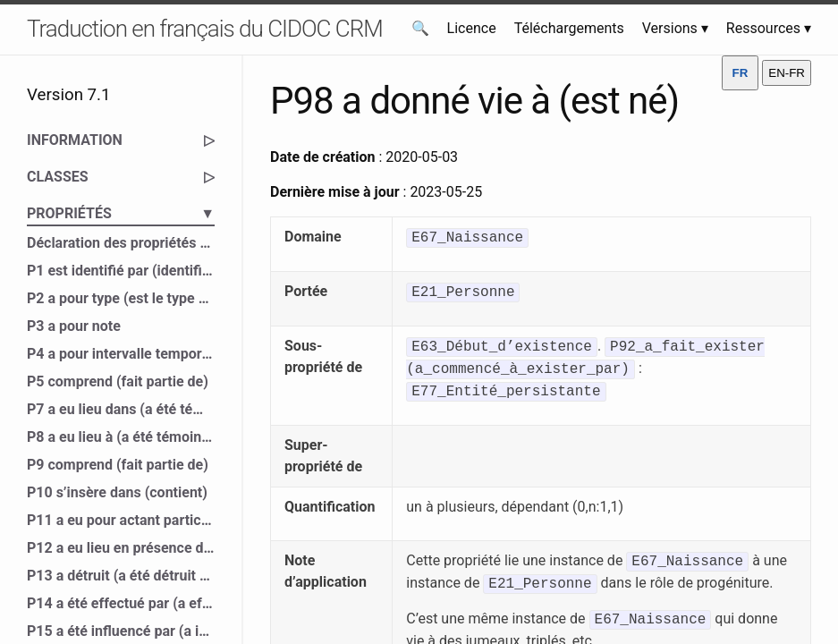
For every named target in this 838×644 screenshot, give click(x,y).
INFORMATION (121, 140)
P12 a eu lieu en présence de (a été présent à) (121, 548)
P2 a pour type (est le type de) (121, 298)
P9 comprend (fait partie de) (118, 465)
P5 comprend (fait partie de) (118, 381)
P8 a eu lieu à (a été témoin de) (121, 437)
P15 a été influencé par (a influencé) (121, 631)
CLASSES (121, 177)
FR (741, 73)
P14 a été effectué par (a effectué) (121, 603)
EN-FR (787, 73)
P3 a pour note (74, 326)
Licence (472, 28)
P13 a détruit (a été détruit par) (121, 576)
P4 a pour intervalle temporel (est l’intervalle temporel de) (121, 354)
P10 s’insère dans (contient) (117, 492)
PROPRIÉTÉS (121, 214)
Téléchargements (569, 28)
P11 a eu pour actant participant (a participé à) (121, 520)
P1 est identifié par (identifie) (121, 271)
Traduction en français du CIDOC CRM (205, 29)
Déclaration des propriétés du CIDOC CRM (121, 243)
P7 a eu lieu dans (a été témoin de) (121, 409)
